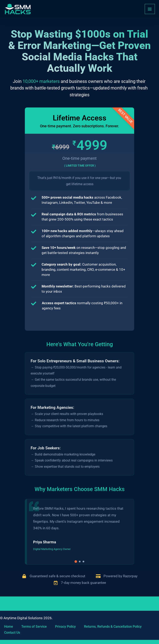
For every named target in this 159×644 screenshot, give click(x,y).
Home (9, 627)
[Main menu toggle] (150, 10)
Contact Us (12, 633)
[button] (76, 568)
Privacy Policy (65, 627)
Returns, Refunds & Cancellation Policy (113, 627)
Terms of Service (34, 627)
